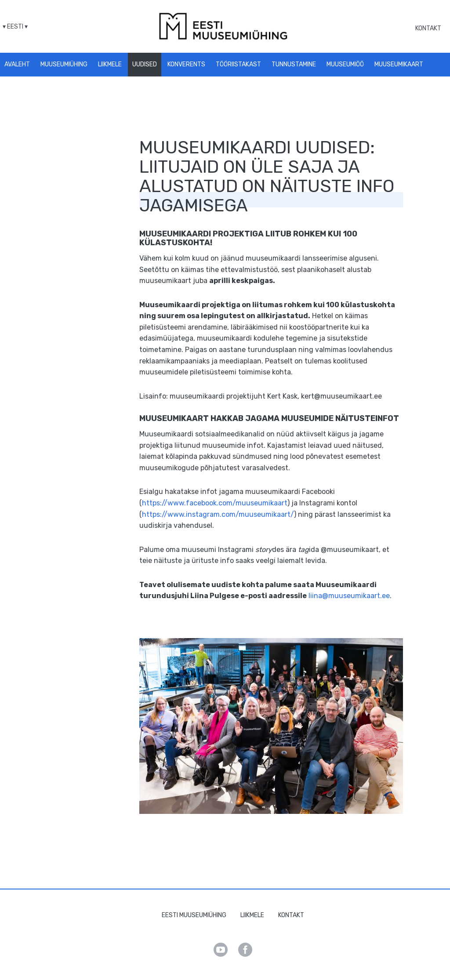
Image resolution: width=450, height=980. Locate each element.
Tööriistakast (238, 64)
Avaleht (17, 64)
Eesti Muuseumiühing (194, 915)
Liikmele (110, 64)
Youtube (221, 950)
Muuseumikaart (399, 64)
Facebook (245, 950)
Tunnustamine (294, 64)
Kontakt (428, 28)
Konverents (186, 64)
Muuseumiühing (64, 64)
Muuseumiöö (345, 64)
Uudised (145, 64)
